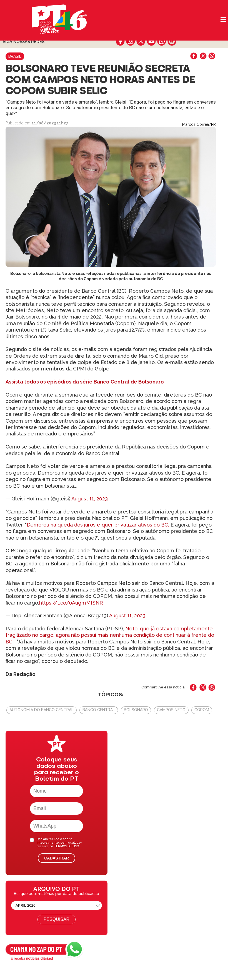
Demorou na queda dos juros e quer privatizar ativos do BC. (98, 525)
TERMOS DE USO (67, 846)
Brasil (15, 56)
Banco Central (99, 710)
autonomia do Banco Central (42, 710)
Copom (202, 710)
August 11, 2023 (90, 499)
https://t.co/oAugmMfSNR (71, 603)
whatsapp (161, 41)
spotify (172, 41)
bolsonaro (136, 710)
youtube (151, 41)
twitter (141, 41)
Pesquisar (57, 919)
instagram (131, 41)
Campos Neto (171, 710)
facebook (120, 41)
